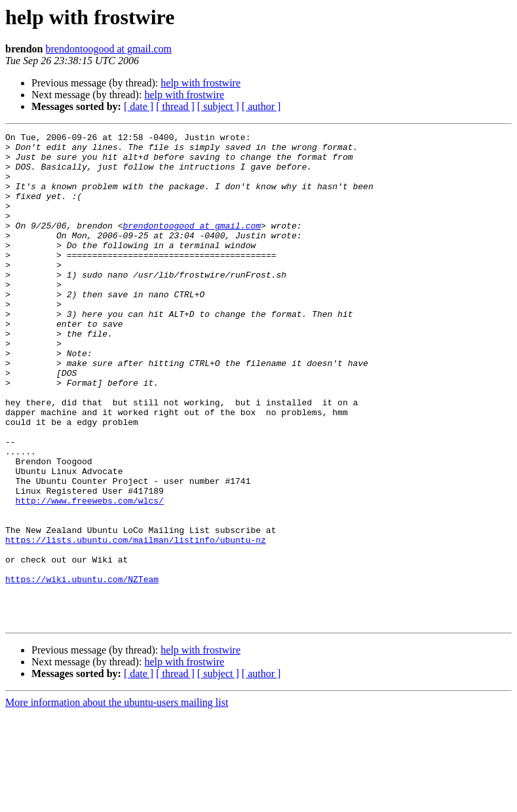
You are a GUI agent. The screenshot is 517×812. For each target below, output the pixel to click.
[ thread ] (175, 106)
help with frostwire (201, 83)
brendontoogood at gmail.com (109, 49)
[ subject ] (218, 106)
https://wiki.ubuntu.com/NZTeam (82, 669)
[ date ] (139, 106)
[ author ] (261, 106)
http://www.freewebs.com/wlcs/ (90, 575)
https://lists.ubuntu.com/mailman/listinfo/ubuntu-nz (136, 622)
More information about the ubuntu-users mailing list (117, 801)
